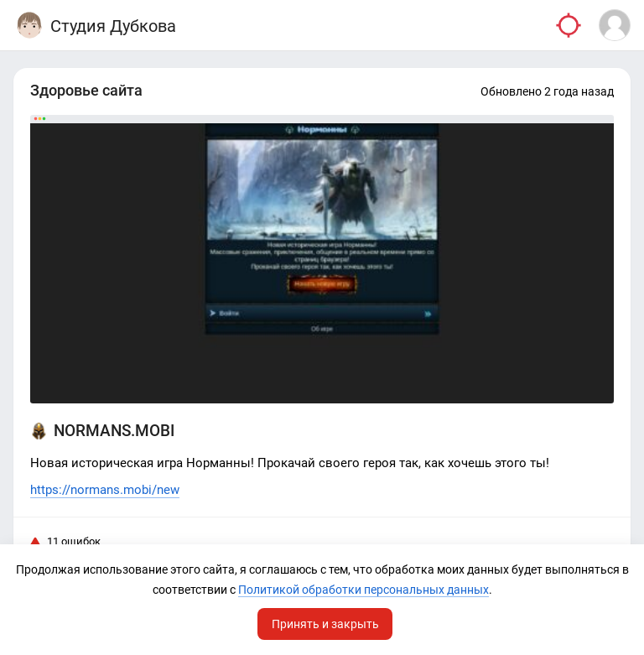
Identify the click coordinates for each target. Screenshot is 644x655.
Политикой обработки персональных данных (364, 590)
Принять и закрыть (325, 624)
